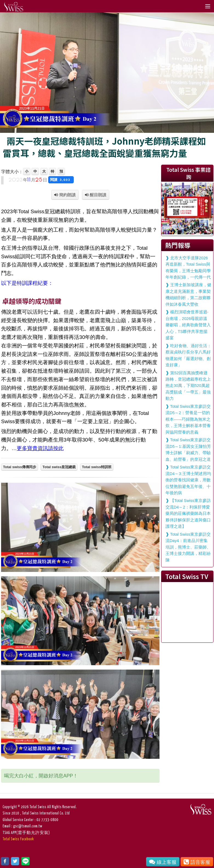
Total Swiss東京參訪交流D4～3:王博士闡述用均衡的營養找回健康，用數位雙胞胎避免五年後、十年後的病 (188, 480)
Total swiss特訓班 (97, 467)
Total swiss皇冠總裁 (59, 467)
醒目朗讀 (98, 195)
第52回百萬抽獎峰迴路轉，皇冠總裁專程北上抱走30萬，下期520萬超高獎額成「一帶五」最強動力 (188, 386)
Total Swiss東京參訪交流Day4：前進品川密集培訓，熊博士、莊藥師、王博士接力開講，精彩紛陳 (188, 547)
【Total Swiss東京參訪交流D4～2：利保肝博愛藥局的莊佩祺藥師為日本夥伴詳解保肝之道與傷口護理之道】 (188, 513)
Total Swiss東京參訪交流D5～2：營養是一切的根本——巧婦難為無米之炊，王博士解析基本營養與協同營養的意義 (188, 419)
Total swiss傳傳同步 (20, 467)
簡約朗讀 (67, 195)
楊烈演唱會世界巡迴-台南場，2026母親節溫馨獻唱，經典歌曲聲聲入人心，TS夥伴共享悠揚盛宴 (188, 325)
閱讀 (61, 180)
